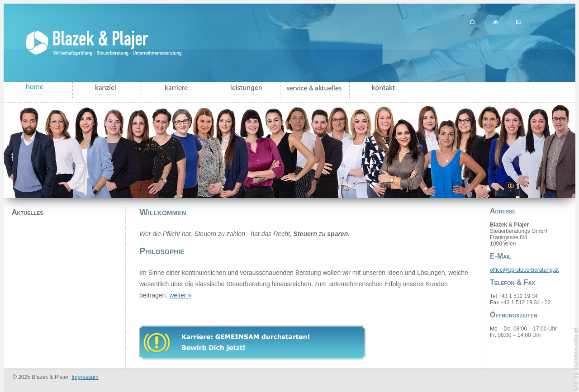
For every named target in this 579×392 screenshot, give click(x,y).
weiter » (180, 295)
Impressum (85, 377)
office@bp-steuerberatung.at (524, 270)
